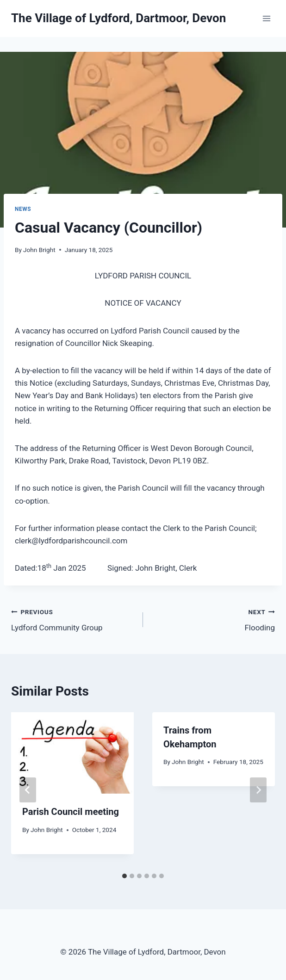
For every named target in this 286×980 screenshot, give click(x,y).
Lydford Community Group (73, 619)
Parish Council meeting (71, 812)
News (23, 209)
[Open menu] (266, 18)
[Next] (258, 790)
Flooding (213, 619)
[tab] (124, 876)
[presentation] (72, 753)
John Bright (39, 250)
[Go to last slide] (28, 790)
